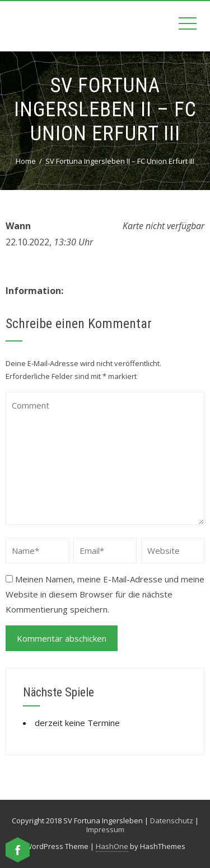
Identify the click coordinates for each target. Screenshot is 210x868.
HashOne (112, 846)
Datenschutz (172, 820)
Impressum (105, 829)
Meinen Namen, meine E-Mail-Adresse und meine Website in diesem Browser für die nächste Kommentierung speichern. (105, 594)
